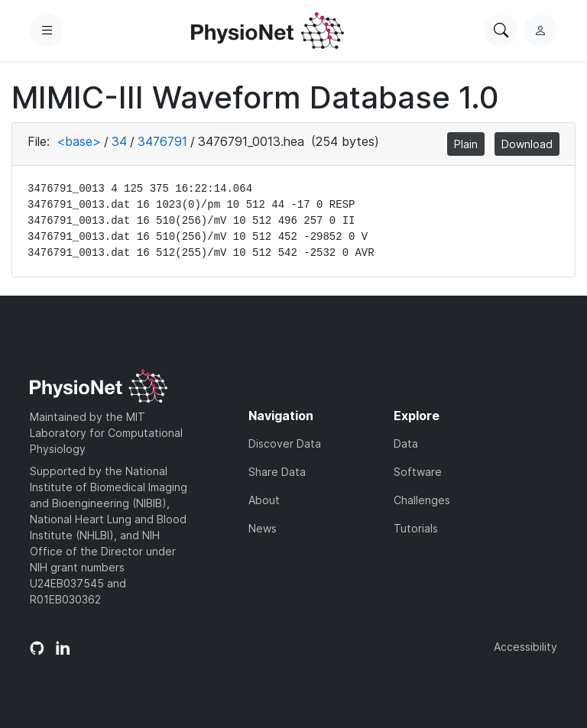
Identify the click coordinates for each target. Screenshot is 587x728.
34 (119, 141)
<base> (79, 141)
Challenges (422, 500)
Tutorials (416, 528)
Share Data (277, 472)
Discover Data (285, 443)
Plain (466, 144)
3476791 (162, 141)
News (263, 528)
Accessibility (525, 647)
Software (418, 472)
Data (406, 443)
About (264, 500)
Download (527, 144)
